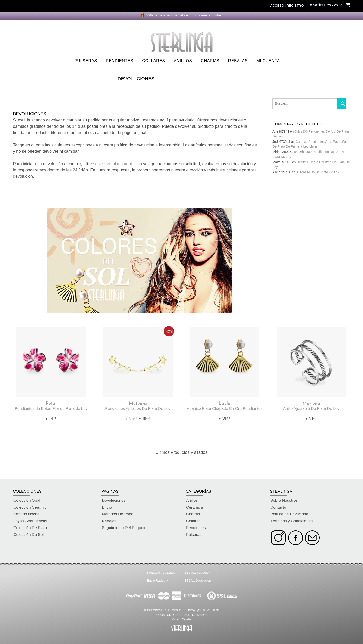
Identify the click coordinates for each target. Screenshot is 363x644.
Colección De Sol (28, 535)
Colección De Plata (30, 528)
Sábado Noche (26, 514)
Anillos (183, 61)
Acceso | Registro (287, 6)
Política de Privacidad (289, 514)
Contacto (278, 507)
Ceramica (195, 507)
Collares (154, 61)
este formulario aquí (114, 164)
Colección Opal (27, 500)
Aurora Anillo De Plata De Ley (318, 172)
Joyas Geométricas (30, 521)
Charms (210, 61)
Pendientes (120, 61)
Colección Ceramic (30, 507)
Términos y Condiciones (291, 521)
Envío (107, 507)
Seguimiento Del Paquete (124, 528)
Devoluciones (114, 500)
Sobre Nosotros (284, 500)
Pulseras (86, 61)
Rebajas (238, 61)
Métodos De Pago (118, 514)
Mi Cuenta (268, 61)
